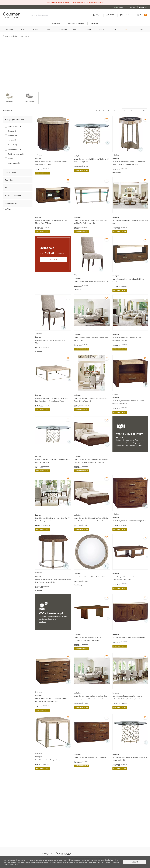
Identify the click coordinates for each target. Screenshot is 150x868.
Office (114, 29)
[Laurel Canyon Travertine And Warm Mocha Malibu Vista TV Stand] (53, 213)
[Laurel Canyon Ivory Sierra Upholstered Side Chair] (92, 274)
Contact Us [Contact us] (143, 7)
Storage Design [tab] (11, 199)
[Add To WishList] (68, 115)
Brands (141, 29)
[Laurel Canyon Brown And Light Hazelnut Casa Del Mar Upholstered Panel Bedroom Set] (92, 689)
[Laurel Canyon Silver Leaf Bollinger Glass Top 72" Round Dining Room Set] (53, 511)
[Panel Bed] (9, 94)
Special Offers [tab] (10, 168)
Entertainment (62, 29)
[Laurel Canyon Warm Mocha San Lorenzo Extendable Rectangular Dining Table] (92, 630)
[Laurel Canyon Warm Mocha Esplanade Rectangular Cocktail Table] (130, 570)
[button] (97, 15)
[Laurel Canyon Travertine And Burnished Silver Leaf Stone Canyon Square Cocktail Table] (53, 391)
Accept (135, 862)
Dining (36, 29)
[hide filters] (9, 107)
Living (23, 29)
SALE (127, 29)
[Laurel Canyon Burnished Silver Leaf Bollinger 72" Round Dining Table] (53, 452)
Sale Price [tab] (9, 176)
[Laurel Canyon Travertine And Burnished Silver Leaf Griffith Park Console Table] (92, 213)
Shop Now (53, 255)
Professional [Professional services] (56, 24)
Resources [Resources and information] (95, 24)
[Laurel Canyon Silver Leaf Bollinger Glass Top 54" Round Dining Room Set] (92, 391)
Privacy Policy (103, 862)
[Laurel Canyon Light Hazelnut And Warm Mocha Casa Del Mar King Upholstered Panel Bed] (92, 452)
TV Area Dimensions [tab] (13, 191)
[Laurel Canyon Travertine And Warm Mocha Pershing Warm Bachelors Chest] (53, 691)
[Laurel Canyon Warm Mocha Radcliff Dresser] (92, 750)
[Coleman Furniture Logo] (12, 17)
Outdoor (88, 29)
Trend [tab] (7, 184)
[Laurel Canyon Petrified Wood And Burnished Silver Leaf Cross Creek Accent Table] (130, 154)
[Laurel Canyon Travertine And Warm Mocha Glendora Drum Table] (53, 154)
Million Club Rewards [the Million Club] (76, 24)
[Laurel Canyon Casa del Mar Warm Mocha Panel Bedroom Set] (92, 330)
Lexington (14, 36)
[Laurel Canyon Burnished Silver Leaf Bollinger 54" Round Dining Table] (130, 750)
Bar (49, 29)
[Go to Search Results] (83, 15)
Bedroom (9, 29)
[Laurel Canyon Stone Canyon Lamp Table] (53, 753)
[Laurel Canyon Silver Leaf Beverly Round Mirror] (92, 570)
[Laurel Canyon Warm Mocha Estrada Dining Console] (130, 272)
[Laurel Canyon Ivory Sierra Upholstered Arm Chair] (53, 333)
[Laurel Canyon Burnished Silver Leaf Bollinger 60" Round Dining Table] (92, 152)
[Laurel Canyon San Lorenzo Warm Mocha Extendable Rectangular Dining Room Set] (130, 689)
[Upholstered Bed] (29, 94)
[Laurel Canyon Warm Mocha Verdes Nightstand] (130, 513)
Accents (101, 29)
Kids (75, 29)
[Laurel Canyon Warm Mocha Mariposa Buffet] (130, 630)
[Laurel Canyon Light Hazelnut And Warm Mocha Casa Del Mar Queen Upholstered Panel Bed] (92, 511)
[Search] (57, 15)
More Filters (7, 205)
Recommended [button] (128, 107)
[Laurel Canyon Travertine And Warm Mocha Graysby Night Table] (130, 393)
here (16, 864)
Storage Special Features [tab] (15, 115)
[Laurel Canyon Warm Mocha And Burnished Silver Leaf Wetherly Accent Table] (53, 572)
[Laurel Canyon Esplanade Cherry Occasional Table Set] (130, 213)
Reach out (42, 618)
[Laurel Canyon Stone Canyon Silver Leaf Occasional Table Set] (130, 330)
